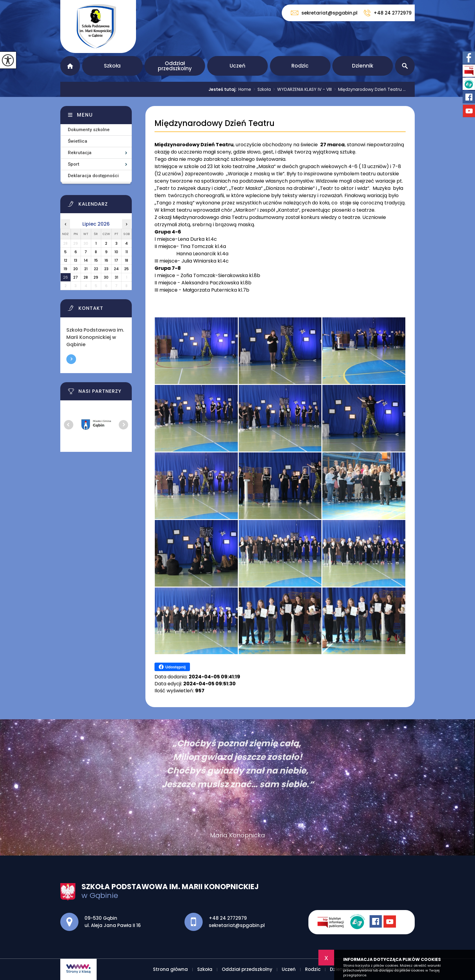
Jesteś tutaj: (223, 89)
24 (116, 269)
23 (106, 269)
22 (96, 269)
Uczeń (237, 66)
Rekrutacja (80, 153)
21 (86, 269)
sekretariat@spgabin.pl (324, 13)
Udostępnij (172, 667)
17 (116, 260)
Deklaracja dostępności (93, 176)
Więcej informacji (71, 359)
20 (76, 269)
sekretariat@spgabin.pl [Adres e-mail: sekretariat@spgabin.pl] (237, 925)
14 (86, 260)
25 (126, 269)
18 (126, 260)
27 (76, 277)
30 (106, 277)
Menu (85, 115)
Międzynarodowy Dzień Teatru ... (369, 89)
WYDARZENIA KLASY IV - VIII (301, 89)
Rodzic (300, 66)
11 (127, 252)
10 (116, 252)
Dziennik (363, 66)
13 (76, 260)
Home (245, 89)
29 (96, 277)
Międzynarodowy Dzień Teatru (214, 123)
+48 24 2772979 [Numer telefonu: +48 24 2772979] (228, 918)
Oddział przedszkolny (175, 66)
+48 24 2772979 (388, 13)
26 (65, 277)
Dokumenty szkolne (89, 130)
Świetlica (78, 141)
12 (66, 260)
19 (65, 269)
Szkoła (112, 66)
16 (106, 260)
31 (116, 277)
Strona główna (70, 66)
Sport (74, 164)
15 (96, 260)
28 (86, 277)
